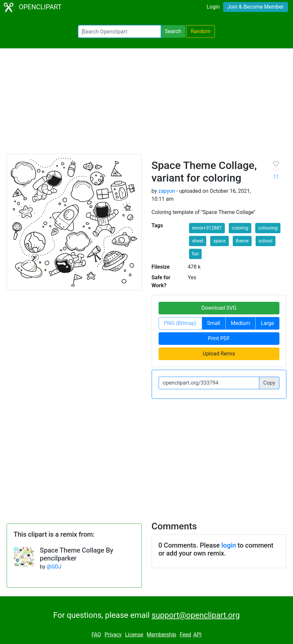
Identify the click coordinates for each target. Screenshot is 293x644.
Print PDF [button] (219, 338)
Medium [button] (240, 323)
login (229, 545)
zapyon (167, 191)
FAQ (96, 635)
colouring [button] (268, 228)
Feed (186, 635)
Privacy (113, 635)
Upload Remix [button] (219, 354)
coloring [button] (240, 228)
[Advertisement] (146, 104)
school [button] (266, 241)
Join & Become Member (256, 7)
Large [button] (267, 323)
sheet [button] (198, 241)
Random (201, 31)
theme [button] (242, 241)
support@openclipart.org (196, 615)
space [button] (219, 241)
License (134, 635)
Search (173, 31)
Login (213, 7)
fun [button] (195, 254)
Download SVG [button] (219, 308)
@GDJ (54, 567)
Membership (161, 635)
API (197, 635)
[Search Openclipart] (120, 31)
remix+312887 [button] (207, 228)
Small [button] (214, 323)
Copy (269, 383)
